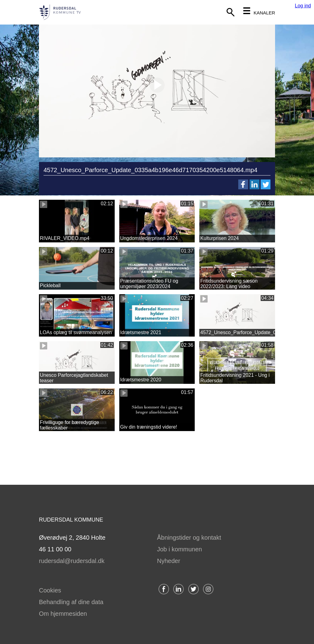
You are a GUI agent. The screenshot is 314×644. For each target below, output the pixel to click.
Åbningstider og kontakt (189, 538)
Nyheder (169, 561)
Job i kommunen (180, 549)
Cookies (50, 590)
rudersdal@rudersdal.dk (72, 561)
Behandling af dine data (71, 602)
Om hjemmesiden (63, 614)
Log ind (303, 6)
